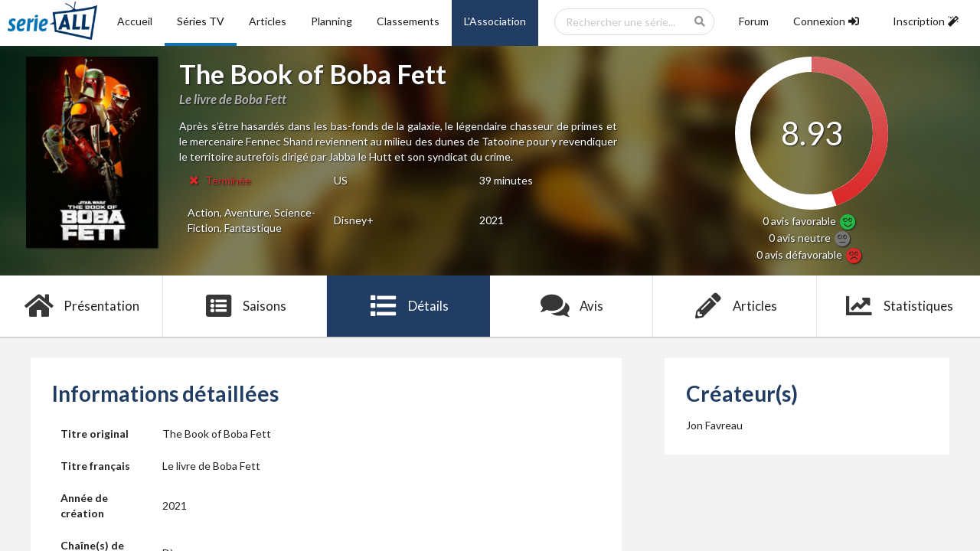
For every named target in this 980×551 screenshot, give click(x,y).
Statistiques (898, 306)
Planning (332, 21)
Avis (572, 306)
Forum (754, 21)
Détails (408, 306)
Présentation (82, 306)
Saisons (245, 306)
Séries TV (201, 21)
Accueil (135, 21)
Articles (268, 21)
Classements (408, 21)
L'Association (495, 21)
